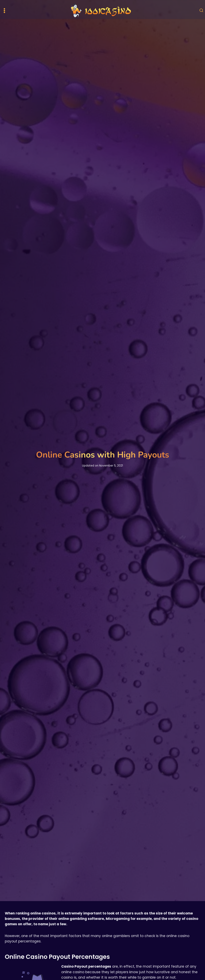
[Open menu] (5, 10)
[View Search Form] (201, 11)
